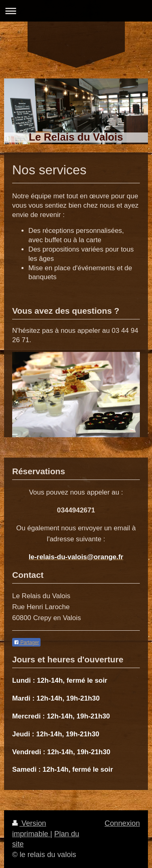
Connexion (122, 823)
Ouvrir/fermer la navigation (76, 11)
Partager (26, 642)
